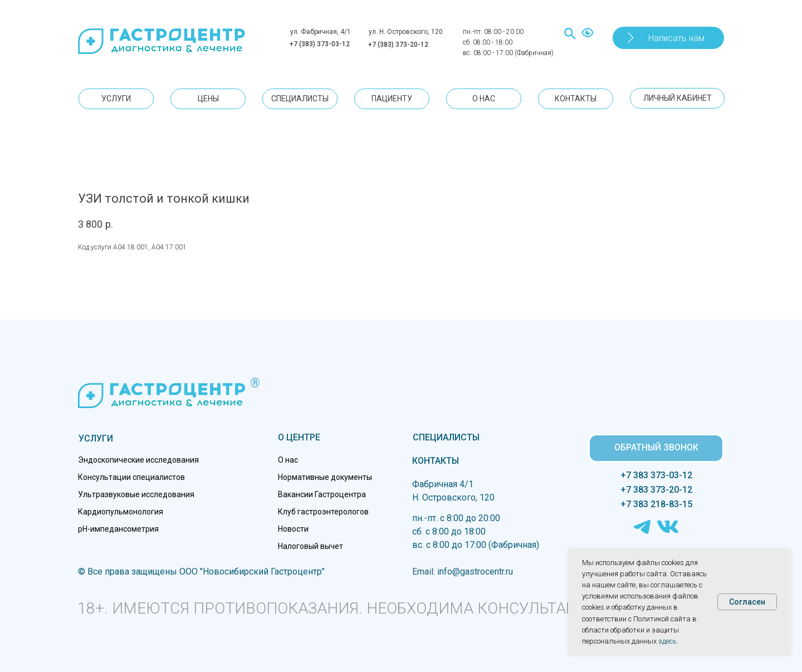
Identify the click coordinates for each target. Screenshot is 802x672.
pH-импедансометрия (118, 529)
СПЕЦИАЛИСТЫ (446, 437)
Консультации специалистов (131, 477)
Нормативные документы (325, 477)
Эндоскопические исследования (138, 460)
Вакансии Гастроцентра (322, 494)
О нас (288, 460)
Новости (293, 529)
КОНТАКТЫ (436, 461)
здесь (667, 641)
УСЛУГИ (96, 438)
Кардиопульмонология (121, 512)
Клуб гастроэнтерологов (323, 512)
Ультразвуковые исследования (136, 494)
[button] (668, 38)
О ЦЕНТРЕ (299, 437)
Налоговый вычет (310, 546)
